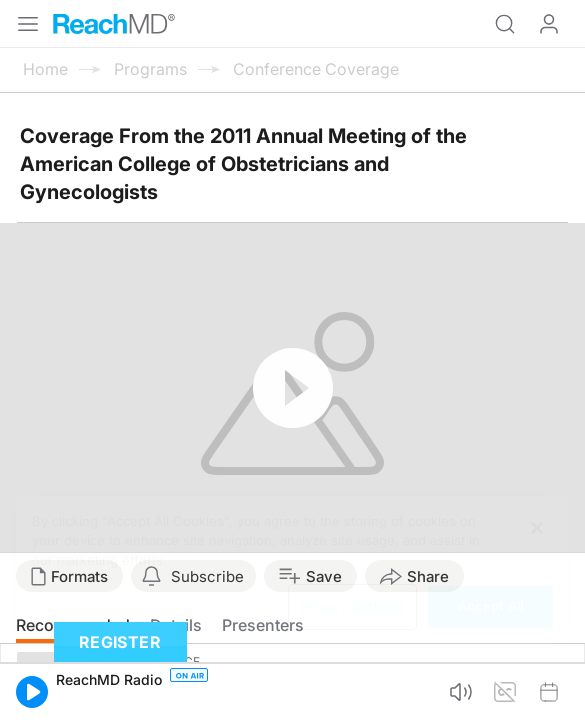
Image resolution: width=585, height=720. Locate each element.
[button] (32, 692)
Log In (549, 24)
